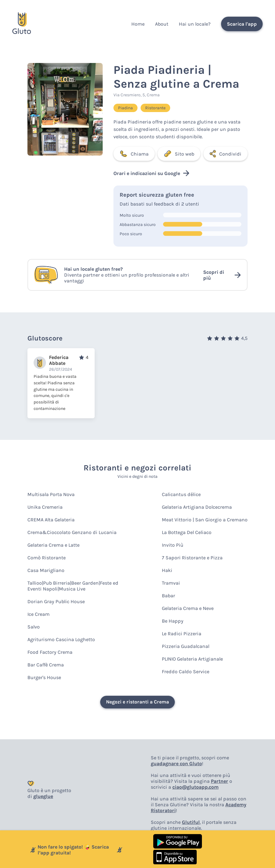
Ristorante (155, 108)
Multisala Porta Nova (51, 494)
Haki (167, 570)
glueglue (43, 796)
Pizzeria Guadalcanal (186, 646)
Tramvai (171, 583)
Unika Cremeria (45, 507)
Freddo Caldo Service (186, 672)
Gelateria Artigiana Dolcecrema (197, 507)
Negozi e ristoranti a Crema (137, 702)
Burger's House (44, 677)
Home (138, 24)
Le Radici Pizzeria (182, 634)
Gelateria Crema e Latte (53, 545)
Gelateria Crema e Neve (188, 608)
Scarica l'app (242, 24)
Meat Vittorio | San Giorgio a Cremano (205, 520)
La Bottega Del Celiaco (187, 532)
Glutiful (191, 822)
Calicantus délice (181, 494)
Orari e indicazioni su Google (151, 173)
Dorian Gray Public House (56, 601)
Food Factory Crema (50, 652)
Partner (220, 781)
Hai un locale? (195, 24)
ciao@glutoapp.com (195, 787)
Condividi (226, 154)
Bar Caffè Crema (46, 665)
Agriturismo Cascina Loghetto (61, 639)
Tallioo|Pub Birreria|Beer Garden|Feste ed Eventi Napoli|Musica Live (73, 586)
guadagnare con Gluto (176, 764)
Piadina (125, 108)
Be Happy (173, 621)
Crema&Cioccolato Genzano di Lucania (72, 532)
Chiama (134, 154)
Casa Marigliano (46, 570)
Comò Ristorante (47, 558)
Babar (168, 596)
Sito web (179, 154)
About (162, 24)
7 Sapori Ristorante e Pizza (192, 558)
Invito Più (173, 545)
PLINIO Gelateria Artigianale (192, 659)
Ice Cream (39, 614)
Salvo (34, 627)
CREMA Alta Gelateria (51, 520)
